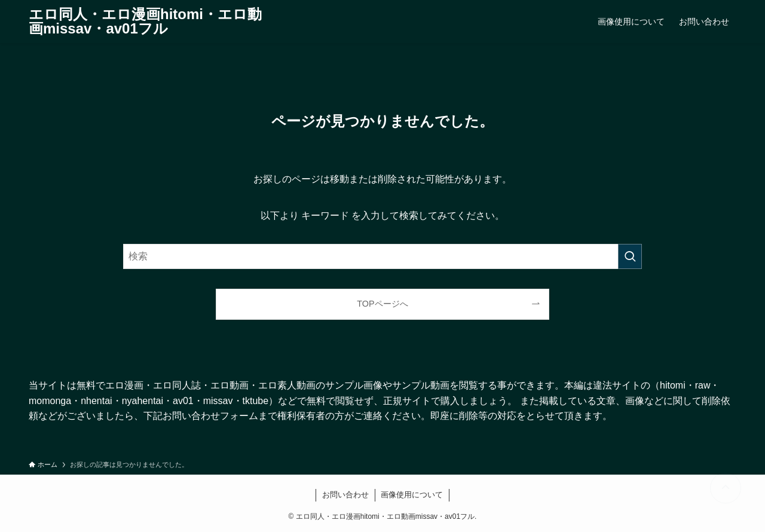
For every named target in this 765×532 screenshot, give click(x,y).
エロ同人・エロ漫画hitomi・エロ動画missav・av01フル (145, 22)
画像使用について (412, 495)
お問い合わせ (345, 495)
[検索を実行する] (630, 256)
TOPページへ (382, 304)
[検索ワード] (382, 256)
